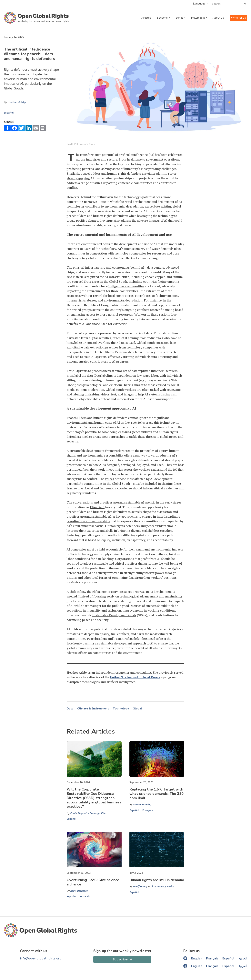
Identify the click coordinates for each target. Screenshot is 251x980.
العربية (243, 958)
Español (9, 113)
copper (160, 277)
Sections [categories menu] (162, 18)
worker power (154, 573)
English (197, 958)
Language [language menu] (199, 4)
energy (140, 249)
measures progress (132, 592)
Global (137, 709)
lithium (178, 277)
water (156, 249)
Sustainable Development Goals (114, 615)
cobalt (149, 277)
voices (110, 479)
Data (70, 709)
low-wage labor (148, 376)
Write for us (238, 18)
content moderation (90, 390)
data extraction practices (101, 347)
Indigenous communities (126, 286)
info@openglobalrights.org (41, 958)
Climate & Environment (93, 709)
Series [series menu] (179, 18)
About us (218, 18)
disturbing (92, 394)
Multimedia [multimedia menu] (198, 18)
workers (172, 371)
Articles (146, 18)
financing (168, 310)
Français (148, 810)
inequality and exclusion (104, 611)
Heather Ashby (17, 102)
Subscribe (120, 959)
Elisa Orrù (97, 507)
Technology (121, 709)
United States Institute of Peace (135, 677)
